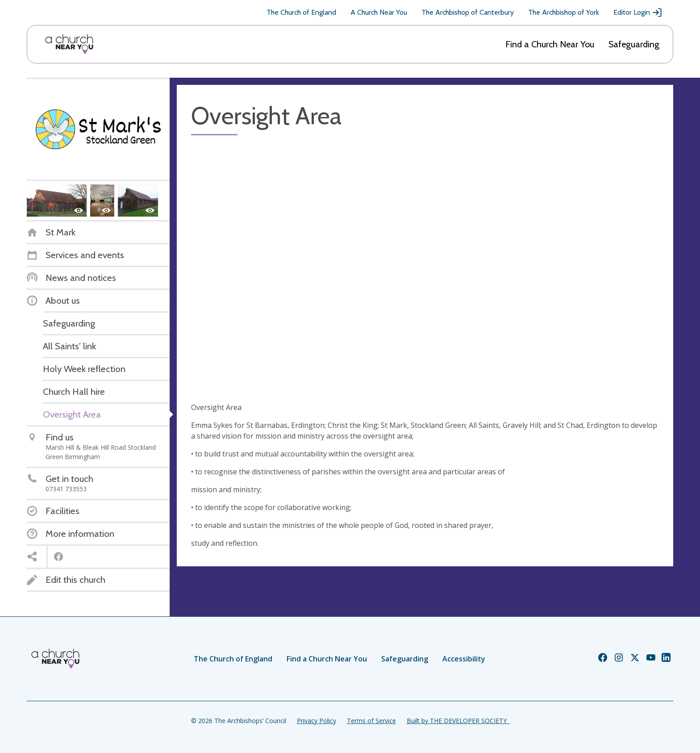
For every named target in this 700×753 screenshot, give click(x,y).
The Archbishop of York (564, 12)
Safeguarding (634, 44)
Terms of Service (371, 721)
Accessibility (464, 659)
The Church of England (301, 12)
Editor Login (638, 13)
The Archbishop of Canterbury (468, 12)
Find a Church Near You (550, 44)
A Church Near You (379, 12)
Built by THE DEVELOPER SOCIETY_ (458, 721)
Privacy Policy (317, 721)
